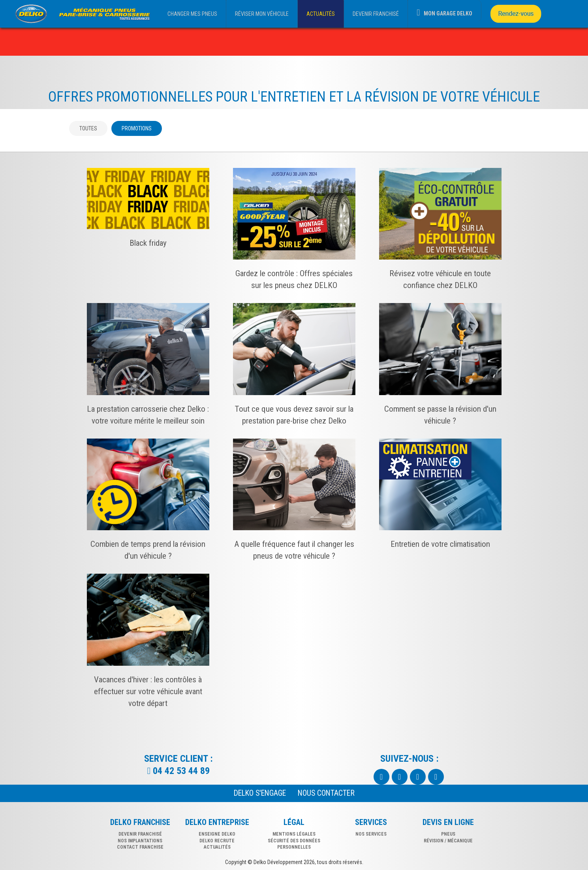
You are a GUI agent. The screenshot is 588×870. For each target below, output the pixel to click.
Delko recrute (217, 841)
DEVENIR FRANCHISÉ (376, 14)
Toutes (88, 128)
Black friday (148, 243)
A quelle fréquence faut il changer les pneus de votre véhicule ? (294, 550)
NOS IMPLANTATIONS (140, 841)
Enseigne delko (217, 834)
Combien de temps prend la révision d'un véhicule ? (148, 550)
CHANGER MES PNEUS (192, 14)
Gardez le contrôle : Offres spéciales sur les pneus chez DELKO (294, 279)
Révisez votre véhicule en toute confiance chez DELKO (440, 279)
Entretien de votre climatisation (440, 544)
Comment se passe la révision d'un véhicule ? (440, 415)
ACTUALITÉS (321, 14)
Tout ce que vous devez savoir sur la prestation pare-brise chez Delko (294, 415)
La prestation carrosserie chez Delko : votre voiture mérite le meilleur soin (148, 415)
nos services (371, 834)
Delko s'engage (260, 793)
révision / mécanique (448, 841)
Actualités (217, 847)
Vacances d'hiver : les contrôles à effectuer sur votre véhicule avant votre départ (148, 691)
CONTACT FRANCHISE (140, 847)
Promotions (137, 128)
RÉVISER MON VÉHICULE (262, 14)
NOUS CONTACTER (326, 793)
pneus (448, 834)
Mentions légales (294, 834)
